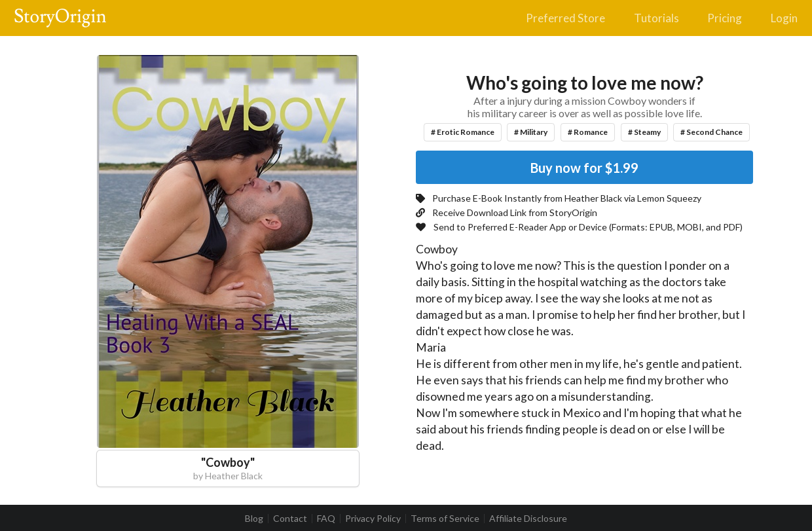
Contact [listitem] (290, 519)
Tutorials (656, 18)
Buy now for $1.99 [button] (584, 168)
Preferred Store (565, 18)
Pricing (725, 18)
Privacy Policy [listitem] (373, 519)
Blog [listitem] (254, 519)
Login (784, 18)
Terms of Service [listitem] (445, 519)
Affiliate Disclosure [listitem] (528, 519)
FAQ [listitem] (326, 519)
